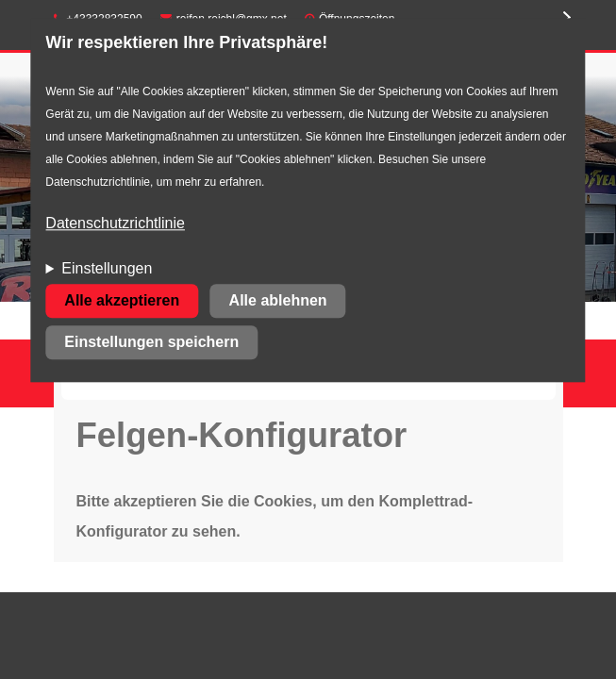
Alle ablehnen (278, 301)
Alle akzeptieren (122, 301)
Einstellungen (107, 269)
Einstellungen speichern (151, 343)
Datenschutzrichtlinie (115, 224)
